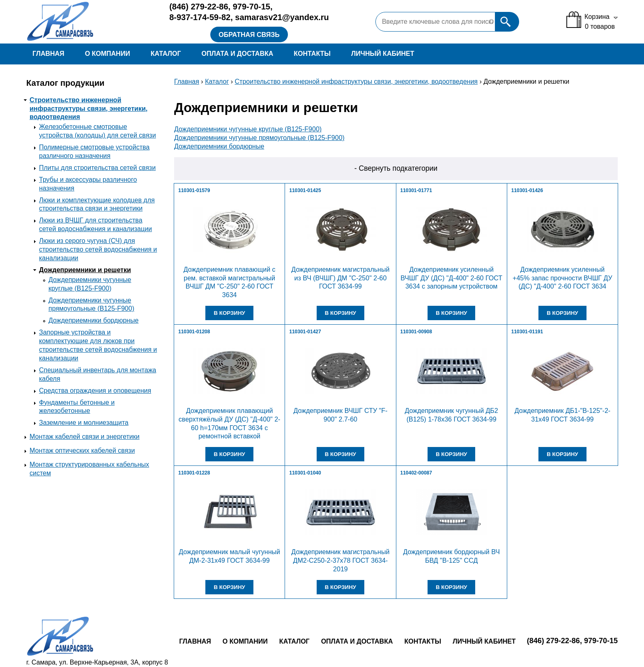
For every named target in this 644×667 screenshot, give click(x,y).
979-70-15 (252, 7)
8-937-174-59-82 (200, 17)
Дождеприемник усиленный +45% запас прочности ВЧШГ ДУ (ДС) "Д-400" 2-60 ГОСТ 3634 (562, 278)
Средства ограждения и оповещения (95, 391)
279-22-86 (199, 7)
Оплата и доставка (237, 54)
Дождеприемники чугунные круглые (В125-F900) (248, 129)
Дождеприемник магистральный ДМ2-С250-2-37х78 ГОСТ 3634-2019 (340, 560)
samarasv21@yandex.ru (282, 17)
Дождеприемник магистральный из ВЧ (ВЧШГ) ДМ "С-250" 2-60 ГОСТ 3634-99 (340, 278)
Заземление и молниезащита (84, 423)
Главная (48, 54)
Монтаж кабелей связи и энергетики (85, 437)
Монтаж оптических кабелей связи (82, 450)
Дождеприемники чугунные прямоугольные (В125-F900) (259, 138)
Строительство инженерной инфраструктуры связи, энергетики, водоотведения (89, 109)
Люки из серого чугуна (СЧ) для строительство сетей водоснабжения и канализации (98, 249)
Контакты (312, 54)
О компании (108, 54)
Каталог (166, 54)
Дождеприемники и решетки (85, 270)
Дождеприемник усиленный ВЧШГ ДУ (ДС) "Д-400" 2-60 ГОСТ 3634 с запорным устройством (451, 278)
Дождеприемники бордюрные (93, 320)
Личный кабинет (383, 54)
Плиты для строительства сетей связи (97, 168)
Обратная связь (249, 35)
